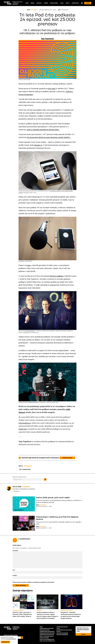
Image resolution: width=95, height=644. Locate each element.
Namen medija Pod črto (47, 628)
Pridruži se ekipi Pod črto (47, 633)
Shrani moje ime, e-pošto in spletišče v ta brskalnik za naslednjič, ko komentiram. (34, 582)
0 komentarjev (63, 10)
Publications (54, 3)
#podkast (28, 466)
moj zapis (52, 88)
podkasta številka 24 (34, 402)
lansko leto (23, 429)
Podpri (88, 3)
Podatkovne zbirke (62, 633)
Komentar (16, 551)
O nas (62, 3)
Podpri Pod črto (67, 458)
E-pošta (15, 575)
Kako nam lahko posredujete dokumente (47, 631)
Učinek (46, 3)
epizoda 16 (38, 145)
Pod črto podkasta (57, 276)
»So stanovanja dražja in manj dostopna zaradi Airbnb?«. (49, 137)
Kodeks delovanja (62, 627)
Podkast (39, 3)
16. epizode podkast (29, 331)
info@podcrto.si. (25, 423)
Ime (14, 570)
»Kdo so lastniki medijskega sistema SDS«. (43, 130)
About (68, 3)
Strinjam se (5, 642)
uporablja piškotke (11, 639)
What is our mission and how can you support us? (47, 640)
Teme (27, 3)
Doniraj (83, 634)
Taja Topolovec (47, 39)
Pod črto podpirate (62, 635)
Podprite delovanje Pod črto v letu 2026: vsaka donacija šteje (47, 636)
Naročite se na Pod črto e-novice (64, 631)
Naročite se (75, 3)
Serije (32, 3)
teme (29, 265)
